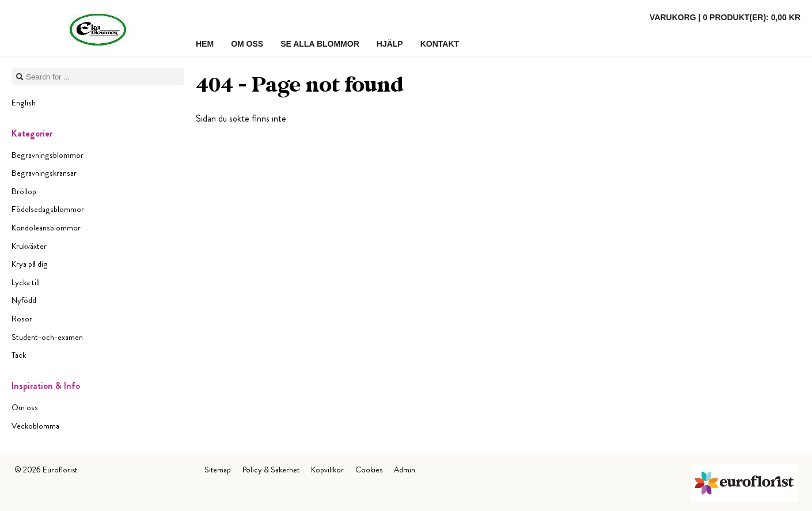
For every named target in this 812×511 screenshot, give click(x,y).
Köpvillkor (327, 470)
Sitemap (218, 470)
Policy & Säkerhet (271, 470)
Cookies (369, 470)
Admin (405, 470)
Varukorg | (725, 17)
